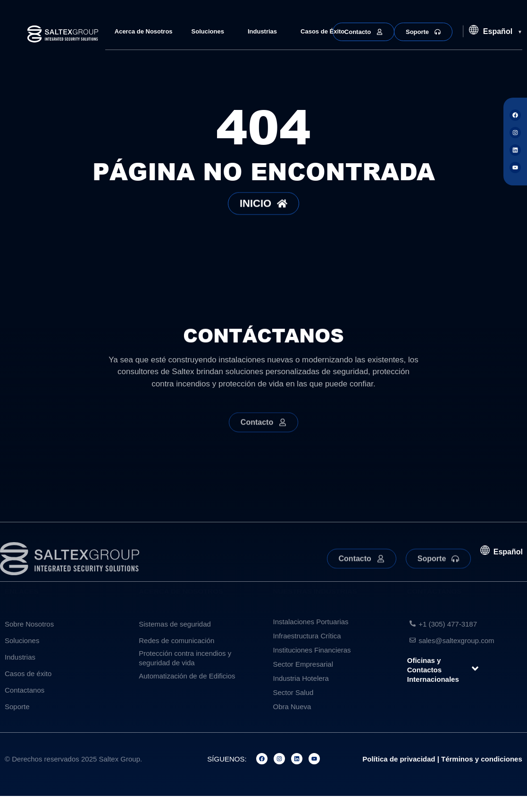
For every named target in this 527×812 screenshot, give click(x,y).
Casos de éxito (28, 674)
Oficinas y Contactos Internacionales (433, 670)
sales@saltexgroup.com (456, 640)
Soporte (17, 707)
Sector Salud (293, 692)
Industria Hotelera (301, 678)
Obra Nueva (292, 707)
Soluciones (210, 32)
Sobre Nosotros (29, 624)
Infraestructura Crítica (307, 636)
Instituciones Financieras (312, 650)
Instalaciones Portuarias (311, 622)
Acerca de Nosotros (144, 31)
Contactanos (25, 690)
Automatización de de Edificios (187, 676)
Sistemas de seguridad (175, 624)
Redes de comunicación (176, 640)
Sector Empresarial (303, 664)
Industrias (265, 32)
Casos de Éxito (322, 31)
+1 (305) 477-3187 (448, 624)
